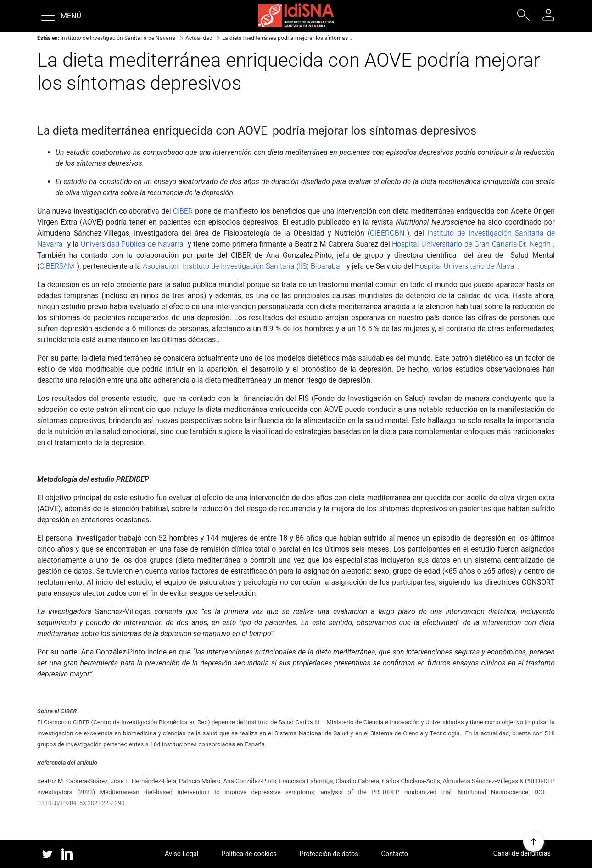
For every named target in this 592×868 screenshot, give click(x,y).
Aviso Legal (182, 854)
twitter (47, 854)
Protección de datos (329, 854)
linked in (67, 855)
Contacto (395, 854)
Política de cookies (249, 854)
